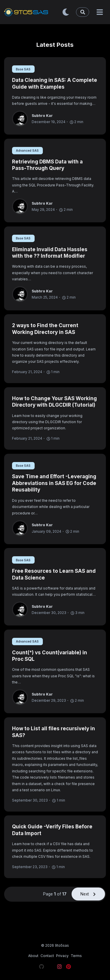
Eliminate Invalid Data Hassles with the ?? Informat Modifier (50, 253)
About (33, 956)
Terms (76, 956)
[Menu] (100, 12)
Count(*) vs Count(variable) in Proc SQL (50, 656)
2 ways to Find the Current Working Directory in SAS (45, 329)
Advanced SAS (27, 150)
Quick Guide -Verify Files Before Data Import (52, 830)
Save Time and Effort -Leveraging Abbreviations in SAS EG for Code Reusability (54, 483)
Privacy (62, 956)
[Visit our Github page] (42, 967)
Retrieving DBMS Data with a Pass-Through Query (47, 165)
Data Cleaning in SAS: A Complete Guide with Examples (55, 83)
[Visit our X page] (51, 967)
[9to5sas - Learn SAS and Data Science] (32, 12)
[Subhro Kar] (22, 119)
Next (88, 894)
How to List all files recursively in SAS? (54, 732)
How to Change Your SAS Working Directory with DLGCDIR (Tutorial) (54, 402)
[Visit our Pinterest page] (68, 967)
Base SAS (23, 69)
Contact (47, 956)
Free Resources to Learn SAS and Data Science (54, 574)
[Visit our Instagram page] (59, 967)
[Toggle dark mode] (66, 12)
